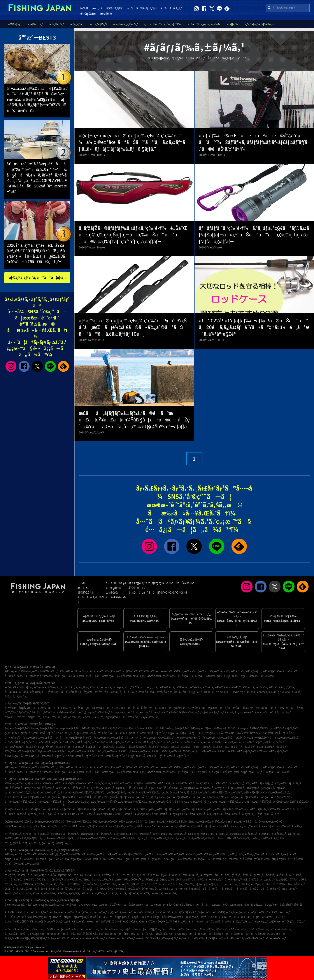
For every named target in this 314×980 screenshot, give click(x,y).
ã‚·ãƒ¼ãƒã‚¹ (35, 24)
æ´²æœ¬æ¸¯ (54, 934)
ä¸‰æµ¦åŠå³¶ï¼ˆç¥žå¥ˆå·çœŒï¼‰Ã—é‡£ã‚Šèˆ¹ (268, 728)
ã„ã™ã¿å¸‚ (69, 687)
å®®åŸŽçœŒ (46, 671)
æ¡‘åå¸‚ (218, 889)
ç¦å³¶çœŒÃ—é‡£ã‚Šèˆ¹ (52, 756)
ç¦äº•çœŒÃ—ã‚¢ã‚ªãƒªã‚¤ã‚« (275, 797)
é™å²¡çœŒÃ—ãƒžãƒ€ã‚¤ (19, 802)
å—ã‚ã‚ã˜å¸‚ (117, 893)
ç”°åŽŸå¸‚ (189, 884)
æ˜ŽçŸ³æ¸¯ (11, 713)
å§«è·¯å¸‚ (166, 875)
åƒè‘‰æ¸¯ (201, 934)
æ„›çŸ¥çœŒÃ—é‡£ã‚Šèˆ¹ (239, 742)
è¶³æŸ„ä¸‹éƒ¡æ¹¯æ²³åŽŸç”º (154, 692)
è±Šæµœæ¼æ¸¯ (139, 905)
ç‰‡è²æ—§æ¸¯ (210, 713)
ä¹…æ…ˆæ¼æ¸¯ (122, 708)
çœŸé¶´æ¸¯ (180, 708)
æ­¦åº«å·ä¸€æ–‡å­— (136, 929)
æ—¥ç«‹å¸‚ (106, 687)
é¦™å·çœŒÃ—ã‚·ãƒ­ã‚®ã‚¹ (142, 826)
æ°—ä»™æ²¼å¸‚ (179, 889)
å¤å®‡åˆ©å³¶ (197, 938)
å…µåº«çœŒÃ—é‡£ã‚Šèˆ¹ (208, 742)
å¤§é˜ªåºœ (275, 671)
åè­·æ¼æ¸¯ (201, 922)
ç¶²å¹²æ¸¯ (235, 938)
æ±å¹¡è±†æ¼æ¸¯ (112, 929)
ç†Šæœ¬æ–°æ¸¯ (240, 934)
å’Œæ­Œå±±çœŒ (15, 676)
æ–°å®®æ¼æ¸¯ (219, 934)
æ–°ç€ (97, 8)
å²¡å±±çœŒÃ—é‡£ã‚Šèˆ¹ (52, 751)
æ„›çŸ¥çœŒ (228, 671)
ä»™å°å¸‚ (80, 889)
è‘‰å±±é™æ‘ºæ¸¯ (16, 717)
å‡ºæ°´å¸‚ (134, 893)
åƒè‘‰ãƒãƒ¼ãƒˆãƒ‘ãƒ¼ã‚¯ (158, 934)
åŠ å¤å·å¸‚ (261, 889)
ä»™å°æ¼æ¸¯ (188, 929)
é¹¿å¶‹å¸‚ (84, 687)
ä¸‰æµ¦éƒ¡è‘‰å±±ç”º (269, 692)
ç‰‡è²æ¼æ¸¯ (207, 912)
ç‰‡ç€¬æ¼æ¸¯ (277, 934)
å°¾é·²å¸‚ (38, 893)
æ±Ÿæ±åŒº (102, 692)
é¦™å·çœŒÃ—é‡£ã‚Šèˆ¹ (112, 756)
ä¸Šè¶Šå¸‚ (63, 893)
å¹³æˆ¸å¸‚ (248, 875)
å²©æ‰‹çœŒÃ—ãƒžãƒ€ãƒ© (58, 783)
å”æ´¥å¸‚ (52, 884)
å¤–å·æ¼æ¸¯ (264, 713)
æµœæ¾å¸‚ (65, 875)
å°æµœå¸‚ (11, 692)
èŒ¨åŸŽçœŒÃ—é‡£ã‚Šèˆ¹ (81, 742)
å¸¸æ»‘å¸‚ (96, 880)
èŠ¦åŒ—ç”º (65, 884)
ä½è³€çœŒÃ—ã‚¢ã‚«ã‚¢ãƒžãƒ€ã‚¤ (189, 834)
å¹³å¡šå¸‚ (297, 692)
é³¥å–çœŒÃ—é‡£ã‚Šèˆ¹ (209, 747)
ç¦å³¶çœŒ (63, 671)
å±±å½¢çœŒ (94, 854)
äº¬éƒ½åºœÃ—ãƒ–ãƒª (17, 809)
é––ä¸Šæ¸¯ (42, 912)
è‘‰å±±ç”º (134, 889)
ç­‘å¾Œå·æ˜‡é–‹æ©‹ (59, 929)
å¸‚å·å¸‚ (207, 889)
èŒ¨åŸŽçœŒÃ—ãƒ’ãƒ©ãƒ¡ (52, 788)
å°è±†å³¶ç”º (55, 880)
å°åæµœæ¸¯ (212, 905)
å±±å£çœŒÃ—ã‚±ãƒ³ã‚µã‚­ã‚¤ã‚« (168, 822)
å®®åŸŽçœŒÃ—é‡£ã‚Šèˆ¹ (144, 747)
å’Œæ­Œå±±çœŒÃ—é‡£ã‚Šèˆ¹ (145, 742)
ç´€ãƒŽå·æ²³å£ (218, 938)
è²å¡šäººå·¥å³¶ (172, 905)
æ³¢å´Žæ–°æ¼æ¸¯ (102, 917)
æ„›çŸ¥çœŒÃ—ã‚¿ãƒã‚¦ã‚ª (164, 802)
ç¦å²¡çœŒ (184, 676)
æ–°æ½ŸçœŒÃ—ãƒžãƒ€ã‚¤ (214, 793)
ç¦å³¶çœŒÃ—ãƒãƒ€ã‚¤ (286, 783)
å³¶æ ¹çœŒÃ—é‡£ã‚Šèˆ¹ (83, 756)
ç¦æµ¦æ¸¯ (90, 713)
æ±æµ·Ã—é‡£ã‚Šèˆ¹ (68, 728)
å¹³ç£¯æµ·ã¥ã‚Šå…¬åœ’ (130, 922)
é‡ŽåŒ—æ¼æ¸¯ (279, 912)
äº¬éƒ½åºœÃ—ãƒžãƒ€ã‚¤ (45, 809)
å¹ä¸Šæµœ (258, 934)
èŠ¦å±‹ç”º (299, 884)
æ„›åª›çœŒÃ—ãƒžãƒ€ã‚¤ (172, 826)
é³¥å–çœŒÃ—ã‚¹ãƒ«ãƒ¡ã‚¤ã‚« (133, 814)
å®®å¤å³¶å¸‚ (298, 880)
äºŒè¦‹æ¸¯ (224, 912)
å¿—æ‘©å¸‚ (29, 880)
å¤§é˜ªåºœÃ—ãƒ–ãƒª (102, 809)
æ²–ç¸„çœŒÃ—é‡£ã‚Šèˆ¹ (83, 747)
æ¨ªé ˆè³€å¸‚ (12, 687)
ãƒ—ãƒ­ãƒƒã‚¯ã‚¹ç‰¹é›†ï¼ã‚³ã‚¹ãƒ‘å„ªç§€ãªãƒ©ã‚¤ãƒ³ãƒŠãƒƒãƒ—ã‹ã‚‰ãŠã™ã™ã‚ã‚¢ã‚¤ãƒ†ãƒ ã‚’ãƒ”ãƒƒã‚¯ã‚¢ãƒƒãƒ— (254, 235)
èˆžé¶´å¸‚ (43, 889)
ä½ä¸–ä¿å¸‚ (13, 884)
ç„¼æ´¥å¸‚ (245, 884)
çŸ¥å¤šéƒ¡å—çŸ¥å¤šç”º (45, 692)
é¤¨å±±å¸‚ (209, 687)
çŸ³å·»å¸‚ (237, 875)
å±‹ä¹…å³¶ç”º (290, 889)
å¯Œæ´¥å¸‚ (183, 687)
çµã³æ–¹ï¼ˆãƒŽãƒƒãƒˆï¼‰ (163, 24)
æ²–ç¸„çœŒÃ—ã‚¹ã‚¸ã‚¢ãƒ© (268, 839)
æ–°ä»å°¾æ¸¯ (126, 938)
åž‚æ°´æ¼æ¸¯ (244, 922)
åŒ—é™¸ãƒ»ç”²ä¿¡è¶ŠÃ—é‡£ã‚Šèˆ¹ (102, 728)
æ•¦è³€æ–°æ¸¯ (277, 922)
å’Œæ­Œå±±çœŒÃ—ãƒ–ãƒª (285, 809)
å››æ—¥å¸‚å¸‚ (71, 880)
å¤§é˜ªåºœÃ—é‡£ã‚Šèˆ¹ (53, 747)
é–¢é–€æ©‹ (165, 922)
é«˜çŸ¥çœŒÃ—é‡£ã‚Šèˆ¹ (112, 751)
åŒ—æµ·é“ (12, 671)
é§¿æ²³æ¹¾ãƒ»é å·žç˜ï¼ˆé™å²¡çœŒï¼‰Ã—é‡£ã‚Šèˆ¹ (202, 733)
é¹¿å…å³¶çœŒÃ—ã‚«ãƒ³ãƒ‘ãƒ (198, 839)
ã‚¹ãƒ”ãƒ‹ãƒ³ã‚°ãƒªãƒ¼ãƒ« (259, 24)
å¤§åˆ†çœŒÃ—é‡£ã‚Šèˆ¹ (143, 756)
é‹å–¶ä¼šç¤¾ (116, 597)
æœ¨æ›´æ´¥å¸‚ (191, 875)
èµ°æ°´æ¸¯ (25, 713)
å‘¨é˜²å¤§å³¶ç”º (37, 875)
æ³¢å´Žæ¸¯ (134, 717)
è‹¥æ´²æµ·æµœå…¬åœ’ (18, 905)
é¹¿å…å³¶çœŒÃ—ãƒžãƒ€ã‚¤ (234, 839)
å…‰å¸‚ (21, 889)
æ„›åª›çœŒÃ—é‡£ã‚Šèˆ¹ (82, 751)
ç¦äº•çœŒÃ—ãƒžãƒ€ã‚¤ (242, 797)
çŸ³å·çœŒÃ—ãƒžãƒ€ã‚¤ (174, 797)
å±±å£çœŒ (77, 676)
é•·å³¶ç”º (136, 880)
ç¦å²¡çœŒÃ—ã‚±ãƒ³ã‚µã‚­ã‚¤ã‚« (115, 834)
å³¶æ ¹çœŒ (109, 676)
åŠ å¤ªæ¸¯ (249, 708)
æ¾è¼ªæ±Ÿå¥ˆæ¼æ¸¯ (68, 713)
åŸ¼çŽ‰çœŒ (113, 671)
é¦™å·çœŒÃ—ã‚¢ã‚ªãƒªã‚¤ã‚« (109, 826)
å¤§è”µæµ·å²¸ (123, 917)
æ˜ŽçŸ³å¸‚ (262, 687)
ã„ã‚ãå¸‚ (229, 884)
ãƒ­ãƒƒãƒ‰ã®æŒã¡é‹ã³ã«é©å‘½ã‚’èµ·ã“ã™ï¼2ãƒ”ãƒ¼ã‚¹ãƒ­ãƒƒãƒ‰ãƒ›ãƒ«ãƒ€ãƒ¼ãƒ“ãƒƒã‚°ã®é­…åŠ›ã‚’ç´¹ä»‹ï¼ (253, 142)
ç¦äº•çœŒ (212, 671)
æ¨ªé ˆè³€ (11, 929)
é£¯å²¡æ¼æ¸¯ (164, 708)
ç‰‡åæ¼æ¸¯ (94, 717)
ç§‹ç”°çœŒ (61, 854)
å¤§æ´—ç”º (79, 884)
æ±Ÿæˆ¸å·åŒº (179, 692)
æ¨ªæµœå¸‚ (40, 687)
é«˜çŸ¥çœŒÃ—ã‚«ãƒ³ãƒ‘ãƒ (260, 826)
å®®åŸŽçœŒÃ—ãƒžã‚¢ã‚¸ (160, 783)
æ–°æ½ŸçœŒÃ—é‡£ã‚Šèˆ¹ (21, 747)
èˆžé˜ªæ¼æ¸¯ (119, 905)
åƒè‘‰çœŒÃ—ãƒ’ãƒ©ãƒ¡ (242, 788)
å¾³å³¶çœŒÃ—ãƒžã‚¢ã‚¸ (19, 826)
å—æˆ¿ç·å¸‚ (150, 687)
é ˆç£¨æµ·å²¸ (86, 912)
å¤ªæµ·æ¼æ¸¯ (53, 717)
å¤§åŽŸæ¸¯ (26, 708)
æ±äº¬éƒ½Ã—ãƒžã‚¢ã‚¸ (18, 793)
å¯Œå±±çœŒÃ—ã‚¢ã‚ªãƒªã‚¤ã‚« (23, 797)
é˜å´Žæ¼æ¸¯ (43, 708)
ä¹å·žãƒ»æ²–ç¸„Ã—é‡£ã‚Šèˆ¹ (173, 728)
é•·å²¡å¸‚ (287, 692)
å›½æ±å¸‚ (157, 893)
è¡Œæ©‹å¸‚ (195, 889)
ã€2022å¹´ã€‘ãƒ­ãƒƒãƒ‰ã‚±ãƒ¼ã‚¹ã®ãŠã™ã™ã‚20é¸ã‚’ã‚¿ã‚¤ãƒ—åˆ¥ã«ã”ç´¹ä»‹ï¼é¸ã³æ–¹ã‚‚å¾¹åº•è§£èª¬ (254, 328)
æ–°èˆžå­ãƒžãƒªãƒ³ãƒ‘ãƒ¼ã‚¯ (179, 912)
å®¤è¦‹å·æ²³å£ (240, 929)
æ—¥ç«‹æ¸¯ (93, 922)
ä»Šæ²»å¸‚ (93, 884)
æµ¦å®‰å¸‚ (190, 880)
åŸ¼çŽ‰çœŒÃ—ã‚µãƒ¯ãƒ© (112, 788)
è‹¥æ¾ (216, 917)
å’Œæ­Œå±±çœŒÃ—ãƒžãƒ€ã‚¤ (251, 809)
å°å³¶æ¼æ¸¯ (261, 929)
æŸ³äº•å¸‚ (276, 889)
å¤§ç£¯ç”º (138, 884)
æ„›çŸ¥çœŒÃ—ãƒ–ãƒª (104, 802)
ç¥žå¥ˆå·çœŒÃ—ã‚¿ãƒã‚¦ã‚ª (179, 793)
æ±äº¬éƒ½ (78, 671)
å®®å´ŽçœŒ (296, 859)
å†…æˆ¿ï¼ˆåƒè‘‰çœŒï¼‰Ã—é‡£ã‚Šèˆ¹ (151, 738)
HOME (84, 8)
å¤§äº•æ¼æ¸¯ (73, 717)
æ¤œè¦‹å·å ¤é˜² (45, 922)
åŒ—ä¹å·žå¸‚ (277, 687)
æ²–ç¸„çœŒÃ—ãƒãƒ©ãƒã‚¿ (51, 843)
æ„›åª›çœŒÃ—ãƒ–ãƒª (200, 826)
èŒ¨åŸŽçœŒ (146, 671)
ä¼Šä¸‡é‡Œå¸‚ (280, 880)
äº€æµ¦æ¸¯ (54, 938)
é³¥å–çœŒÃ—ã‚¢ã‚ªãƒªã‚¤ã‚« (96, 814)
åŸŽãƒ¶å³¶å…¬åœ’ (93, 934)
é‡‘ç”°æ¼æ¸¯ (141, 713)
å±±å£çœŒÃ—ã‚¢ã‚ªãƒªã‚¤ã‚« (207, 822)
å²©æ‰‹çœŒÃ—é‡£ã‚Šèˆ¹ (21, 756)
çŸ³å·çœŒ (197, 671)
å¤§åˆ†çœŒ (232, 676)
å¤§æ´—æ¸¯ (35, 717)
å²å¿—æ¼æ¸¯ (280, 708)
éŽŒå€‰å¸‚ (76, 692)
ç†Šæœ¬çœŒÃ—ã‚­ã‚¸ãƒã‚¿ (125, 839)
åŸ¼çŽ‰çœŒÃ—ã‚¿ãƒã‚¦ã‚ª (146, 788)
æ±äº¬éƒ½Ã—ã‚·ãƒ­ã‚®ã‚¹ (79, 793)
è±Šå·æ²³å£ (182, 922)
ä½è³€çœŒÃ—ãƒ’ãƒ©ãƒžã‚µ (151, 834)
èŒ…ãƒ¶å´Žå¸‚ (251, 880)
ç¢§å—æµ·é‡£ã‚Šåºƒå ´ (147, 917)
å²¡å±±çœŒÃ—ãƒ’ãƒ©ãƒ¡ (48, 822)
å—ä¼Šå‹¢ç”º (234, 880)
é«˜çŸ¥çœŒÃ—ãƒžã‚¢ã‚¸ (19, 834)
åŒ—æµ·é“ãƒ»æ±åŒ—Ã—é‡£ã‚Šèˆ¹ (214, 728)
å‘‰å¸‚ (299, 875)
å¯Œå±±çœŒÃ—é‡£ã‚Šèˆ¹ (273, 751)
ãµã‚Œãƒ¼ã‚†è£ (264, 917)
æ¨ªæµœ (156, 905)
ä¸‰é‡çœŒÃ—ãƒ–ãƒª (195, 802)
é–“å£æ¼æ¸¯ (63, 708)
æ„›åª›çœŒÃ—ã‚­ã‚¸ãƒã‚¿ (228, 826)
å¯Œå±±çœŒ (181, 671)
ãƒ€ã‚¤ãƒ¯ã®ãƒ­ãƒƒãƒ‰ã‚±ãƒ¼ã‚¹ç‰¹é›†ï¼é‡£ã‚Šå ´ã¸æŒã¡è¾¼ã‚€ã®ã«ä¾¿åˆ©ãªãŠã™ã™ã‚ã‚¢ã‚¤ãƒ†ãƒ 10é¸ (133, 328)
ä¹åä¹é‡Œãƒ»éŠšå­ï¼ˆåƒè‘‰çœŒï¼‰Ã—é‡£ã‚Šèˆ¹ (90, 738)
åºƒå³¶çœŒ (47, 676)
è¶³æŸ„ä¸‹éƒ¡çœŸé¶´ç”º (228, 687)
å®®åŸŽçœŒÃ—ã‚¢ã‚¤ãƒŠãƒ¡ (193, 783)
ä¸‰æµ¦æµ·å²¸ (239, 912)
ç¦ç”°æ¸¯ (29, 912)
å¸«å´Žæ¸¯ (151, 922)
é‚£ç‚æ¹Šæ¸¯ (283, 713)
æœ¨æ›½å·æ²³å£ (198, 917)
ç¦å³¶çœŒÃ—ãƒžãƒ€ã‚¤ (226, 783)
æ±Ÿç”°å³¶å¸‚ (122, 880)
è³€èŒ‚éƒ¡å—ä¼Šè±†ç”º (231, 692)
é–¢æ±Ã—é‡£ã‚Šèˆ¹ (17, 728)
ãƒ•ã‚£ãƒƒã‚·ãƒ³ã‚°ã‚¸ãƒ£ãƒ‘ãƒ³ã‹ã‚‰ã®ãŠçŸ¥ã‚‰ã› (163, 583)
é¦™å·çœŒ (140, 676)
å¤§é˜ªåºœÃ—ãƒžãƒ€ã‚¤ (75, 809)
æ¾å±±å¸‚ (148, 880)
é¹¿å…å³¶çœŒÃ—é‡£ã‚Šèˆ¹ (209, 751)
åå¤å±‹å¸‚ (14, 880)
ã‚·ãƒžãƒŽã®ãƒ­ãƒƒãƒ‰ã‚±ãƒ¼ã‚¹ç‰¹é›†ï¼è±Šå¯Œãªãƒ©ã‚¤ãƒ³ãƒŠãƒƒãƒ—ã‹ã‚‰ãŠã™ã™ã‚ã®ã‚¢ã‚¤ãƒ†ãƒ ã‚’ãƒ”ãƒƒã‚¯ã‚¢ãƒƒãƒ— (133, 235)
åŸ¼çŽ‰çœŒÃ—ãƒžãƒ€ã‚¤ (179, 788)
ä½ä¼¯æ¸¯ (170, 929)
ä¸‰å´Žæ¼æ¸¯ (184, 934)
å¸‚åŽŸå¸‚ (100, 893)
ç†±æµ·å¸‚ (117, 692)
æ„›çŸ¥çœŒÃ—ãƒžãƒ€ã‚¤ (133, 802)
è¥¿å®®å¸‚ (50, 893)
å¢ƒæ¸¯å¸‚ (22, 697)
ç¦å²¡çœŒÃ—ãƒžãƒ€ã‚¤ (48, 834)
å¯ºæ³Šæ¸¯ (104, 713)
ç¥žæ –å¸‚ (209, 692)
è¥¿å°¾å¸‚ (55, 889)
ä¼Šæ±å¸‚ (249, 687)
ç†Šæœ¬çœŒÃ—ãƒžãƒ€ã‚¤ (60, 839)
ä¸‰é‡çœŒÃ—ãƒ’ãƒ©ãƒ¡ (257, 802)
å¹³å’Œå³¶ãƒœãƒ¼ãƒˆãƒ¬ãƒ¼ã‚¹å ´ (44, 917)
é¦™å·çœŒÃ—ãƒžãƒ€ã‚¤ (76, 826)
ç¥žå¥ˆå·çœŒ (95, 671)
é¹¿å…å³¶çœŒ (250, 676)
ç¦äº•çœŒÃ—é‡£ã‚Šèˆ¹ (178, 742)
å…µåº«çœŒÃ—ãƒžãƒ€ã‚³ (219, 809)
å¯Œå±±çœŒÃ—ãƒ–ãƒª (88, 797)
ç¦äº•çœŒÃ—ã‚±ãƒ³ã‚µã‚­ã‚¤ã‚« (208, 797)
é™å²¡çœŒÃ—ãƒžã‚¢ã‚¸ (48, 802)
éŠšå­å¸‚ (10, 697)
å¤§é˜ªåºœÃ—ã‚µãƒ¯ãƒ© (131, 809)
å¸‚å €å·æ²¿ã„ (230, 713)
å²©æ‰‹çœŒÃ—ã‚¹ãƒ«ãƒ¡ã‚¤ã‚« (23, 783)
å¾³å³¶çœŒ (155, 676)
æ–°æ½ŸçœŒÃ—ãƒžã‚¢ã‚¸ (275, 793)
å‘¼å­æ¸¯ (227, 917)
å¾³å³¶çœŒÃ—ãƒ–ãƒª (272, 822)
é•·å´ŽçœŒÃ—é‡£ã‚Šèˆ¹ (242, 751)
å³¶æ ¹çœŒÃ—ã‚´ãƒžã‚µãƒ (241, 814)
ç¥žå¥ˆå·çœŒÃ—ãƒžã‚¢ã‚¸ (111, 793)
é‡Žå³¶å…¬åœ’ (13, 912)
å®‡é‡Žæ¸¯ (257, 905)
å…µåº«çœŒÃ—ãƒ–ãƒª (159, 809)
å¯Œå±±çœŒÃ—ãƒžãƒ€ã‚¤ (58, 797)
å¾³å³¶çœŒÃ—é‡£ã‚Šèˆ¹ (177, 751)
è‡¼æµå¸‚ (202, 884)
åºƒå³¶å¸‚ (89, 692)
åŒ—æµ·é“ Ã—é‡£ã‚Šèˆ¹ (241, 747)
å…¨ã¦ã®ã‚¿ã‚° (171, 8)
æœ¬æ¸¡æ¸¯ (261, 922)
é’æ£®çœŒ (29, 854)
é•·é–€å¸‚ (178, 884)
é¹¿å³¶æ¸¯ (72, 905)
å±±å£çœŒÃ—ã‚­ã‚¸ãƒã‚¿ (242, 822)
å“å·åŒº (130, 692)
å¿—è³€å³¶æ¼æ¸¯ (253, 938)
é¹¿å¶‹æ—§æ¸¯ (83, 708)
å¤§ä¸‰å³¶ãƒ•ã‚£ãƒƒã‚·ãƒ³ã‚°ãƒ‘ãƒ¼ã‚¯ (26, 938)
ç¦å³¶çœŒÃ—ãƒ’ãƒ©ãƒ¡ (256, 783)
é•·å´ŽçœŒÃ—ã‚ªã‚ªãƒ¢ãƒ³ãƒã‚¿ (24, 839)
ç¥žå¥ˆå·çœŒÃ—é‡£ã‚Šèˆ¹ (252, 738)
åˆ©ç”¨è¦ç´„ (137, 588)
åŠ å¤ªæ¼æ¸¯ (191, 905)
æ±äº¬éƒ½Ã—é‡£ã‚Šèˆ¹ (112, 742)
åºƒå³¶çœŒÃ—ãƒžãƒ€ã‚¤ (77, 822)
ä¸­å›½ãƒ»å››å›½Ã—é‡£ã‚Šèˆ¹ (138, 728)
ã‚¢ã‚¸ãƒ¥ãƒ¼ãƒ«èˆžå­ (292, 905)
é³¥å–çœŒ (94, 676)
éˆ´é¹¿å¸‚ (256, 884)
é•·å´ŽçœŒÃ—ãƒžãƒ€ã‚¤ (256, 834)
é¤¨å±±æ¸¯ (99, 938)
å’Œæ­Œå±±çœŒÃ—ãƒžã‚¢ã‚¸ (21, 814)
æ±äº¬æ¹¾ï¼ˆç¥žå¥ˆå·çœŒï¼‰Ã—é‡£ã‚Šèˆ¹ (139, 733)
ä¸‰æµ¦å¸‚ (54, 687)
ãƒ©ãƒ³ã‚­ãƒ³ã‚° (115, 8)
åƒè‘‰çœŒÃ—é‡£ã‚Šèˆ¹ (285, 738)
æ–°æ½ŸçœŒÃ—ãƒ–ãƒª (245, 793)
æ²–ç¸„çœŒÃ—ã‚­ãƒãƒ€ (19, 843)
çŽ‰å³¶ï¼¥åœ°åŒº (174, 917)
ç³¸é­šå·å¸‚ (246, 889)
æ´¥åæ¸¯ (93, 929)
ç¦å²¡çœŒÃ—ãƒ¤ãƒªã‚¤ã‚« (79, 834)
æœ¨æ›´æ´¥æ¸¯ (114, 934)
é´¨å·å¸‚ (95, 687)
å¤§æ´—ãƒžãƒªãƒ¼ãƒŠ (76, 917)
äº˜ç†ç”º (151, 884)
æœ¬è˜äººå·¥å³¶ (147, 938)
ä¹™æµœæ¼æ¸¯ (121, 713)
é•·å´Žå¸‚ (52, 875)
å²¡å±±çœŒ (61, 676)
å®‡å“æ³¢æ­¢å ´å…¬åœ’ (76, 938)
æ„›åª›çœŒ (170, 676)
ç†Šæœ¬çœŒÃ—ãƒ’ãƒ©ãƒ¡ (92, 839)
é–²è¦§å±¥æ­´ (88, 14)
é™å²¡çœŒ (243, 671)
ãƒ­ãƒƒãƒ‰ (232, 24)
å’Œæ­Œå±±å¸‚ (168, 687)
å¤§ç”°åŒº (196, 692)
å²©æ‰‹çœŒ (29, 671)
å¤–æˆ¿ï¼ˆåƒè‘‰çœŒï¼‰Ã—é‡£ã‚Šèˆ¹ (85, 733)
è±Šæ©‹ (111, 938)
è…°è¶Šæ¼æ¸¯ (197, 708)
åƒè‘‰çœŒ (130, 671)
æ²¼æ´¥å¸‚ (196, 687)
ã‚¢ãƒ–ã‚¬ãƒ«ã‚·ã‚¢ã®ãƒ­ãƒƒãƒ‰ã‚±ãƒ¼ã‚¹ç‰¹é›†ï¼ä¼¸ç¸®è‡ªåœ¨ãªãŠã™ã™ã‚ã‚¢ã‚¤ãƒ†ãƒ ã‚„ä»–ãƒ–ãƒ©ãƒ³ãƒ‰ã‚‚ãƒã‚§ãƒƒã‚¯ (132, 142)
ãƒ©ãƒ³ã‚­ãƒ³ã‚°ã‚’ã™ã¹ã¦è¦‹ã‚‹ (37, 277)
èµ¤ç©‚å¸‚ (75, 893)
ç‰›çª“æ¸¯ (78, 929)
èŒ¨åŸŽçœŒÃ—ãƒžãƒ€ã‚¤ (20, 788)
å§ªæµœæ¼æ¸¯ (116, 717)
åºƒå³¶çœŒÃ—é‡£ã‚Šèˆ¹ (270, 742)
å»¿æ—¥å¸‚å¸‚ (162, 889)
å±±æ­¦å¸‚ (251, 692)
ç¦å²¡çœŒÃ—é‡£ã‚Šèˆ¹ (49, 742)
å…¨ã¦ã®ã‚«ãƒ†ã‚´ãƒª (142, 8)
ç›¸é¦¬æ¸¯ (113, 912)
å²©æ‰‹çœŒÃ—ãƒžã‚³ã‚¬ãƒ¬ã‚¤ (94, 783)
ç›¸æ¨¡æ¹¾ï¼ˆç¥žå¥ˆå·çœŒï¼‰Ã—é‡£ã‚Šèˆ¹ (32, 733)
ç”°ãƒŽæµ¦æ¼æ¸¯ (282, 929)
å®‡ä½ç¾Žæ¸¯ (42, 713)
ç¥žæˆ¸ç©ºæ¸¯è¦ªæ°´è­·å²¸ (213, 929)
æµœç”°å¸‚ (124, 884)
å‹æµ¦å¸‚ (119, 687)
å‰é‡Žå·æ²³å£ (17, 934)
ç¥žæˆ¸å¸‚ (259, 875)
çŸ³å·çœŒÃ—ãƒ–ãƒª (115, 797)
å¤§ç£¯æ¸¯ (155, 929)
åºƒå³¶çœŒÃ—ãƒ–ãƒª (105, 822)
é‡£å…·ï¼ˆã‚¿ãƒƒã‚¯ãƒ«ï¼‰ (204, 24)
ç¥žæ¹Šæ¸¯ (11, 708)
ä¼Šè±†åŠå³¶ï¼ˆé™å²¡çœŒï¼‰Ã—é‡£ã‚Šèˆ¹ (266, 733)
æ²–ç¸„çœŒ (267, 676)
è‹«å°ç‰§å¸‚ (13, 893)
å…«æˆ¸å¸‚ (31, 889)
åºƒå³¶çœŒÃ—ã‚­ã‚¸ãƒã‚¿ (133, 822)
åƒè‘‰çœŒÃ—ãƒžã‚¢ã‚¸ (272, 788)
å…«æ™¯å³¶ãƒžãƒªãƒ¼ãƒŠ (19, 922)
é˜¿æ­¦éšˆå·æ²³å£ (223, 922)
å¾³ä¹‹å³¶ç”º (108, 889)
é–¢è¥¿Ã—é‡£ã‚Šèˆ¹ (43, 728)
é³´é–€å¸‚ (79, 875)
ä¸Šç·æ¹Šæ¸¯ (233, 708)
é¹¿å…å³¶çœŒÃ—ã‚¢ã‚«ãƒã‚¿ (161, 839)
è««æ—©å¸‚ (171, 893)
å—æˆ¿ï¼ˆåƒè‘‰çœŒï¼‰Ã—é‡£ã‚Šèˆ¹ (30, 738)
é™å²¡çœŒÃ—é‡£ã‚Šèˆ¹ (19, 742)
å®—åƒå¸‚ (26, 687)
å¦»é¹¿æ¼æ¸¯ (132, 934)
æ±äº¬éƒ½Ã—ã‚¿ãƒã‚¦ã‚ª (48, 793)
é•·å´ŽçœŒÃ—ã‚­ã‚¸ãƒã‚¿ (286, 834)
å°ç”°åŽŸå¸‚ (133, 687)
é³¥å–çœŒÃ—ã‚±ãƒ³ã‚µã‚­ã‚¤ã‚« (58, 814)
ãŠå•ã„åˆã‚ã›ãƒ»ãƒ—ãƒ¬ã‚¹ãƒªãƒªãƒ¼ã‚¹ (158, 593)
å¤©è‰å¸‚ (286, 884)
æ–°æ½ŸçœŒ (164, 671)
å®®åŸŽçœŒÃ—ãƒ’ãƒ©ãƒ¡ (129, 783)
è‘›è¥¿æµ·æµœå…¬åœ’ (236, 905)
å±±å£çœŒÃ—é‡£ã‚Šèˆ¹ (273, 747)
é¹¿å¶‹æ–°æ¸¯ (216, 708)
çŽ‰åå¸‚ (232, 889)
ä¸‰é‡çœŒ (259, 671)
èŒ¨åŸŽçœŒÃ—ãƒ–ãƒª (81, 788)
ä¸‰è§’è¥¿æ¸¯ (38, 934)
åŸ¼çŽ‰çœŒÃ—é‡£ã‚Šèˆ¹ (21, 751)
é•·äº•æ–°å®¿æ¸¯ (189, 713)
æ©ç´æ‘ (270, 884)
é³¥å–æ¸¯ (38, 929)
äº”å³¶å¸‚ (40, 884)
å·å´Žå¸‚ (145, 893)
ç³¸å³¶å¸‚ (291, 687)
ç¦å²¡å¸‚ (24, 692)
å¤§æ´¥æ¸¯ (272, 905)
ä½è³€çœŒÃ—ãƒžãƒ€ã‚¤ (226, 834)
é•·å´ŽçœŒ (199, 676)
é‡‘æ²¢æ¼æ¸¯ (102, 708)
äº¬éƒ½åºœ (32, 676)
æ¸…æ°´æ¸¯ (101, 912)
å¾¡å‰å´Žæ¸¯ (296, 922)
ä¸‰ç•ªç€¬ (85, 905)
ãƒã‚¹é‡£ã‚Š (98, 24)
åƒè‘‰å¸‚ (67, 889)
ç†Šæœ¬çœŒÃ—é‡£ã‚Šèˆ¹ (144, 751)
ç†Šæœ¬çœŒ (215, 676)
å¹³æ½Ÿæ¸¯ (247, 713)
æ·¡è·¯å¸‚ (177, 875)
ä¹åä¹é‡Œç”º (124, 875)
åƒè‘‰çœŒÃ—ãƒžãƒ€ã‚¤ (211, 788)
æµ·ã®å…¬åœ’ (72, 934)
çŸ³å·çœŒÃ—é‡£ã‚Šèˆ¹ (174, 756)
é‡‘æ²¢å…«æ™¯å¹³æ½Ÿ (164, 713)
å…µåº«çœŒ (290, 671)
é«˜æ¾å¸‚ (148, 889)
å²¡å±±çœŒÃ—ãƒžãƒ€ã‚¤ (19, 822)
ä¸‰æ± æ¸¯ (126, 912)
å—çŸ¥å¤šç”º (215, 880)
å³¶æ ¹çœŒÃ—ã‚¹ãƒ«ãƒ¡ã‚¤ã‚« (207, 814)
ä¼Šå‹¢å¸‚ (28, 884)
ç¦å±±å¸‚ (161, 880)
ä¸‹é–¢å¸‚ (142, 875)
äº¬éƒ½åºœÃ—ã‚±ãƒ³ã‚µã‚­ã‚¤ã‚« (291, 802)
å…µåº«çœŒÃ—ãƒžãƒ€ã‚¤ (188, 809)
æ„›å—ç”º (165, 884)
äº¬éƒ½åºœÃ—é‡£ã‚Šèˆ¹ (113, 747)
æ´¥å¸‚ (201, 880)
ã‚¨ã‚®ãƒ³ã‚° (57, 24)
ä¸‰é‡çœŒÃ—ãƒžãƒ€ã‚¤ (225, 802)
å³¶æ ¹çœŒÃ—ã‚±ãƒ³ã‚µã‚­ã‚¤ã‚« (170, 814)
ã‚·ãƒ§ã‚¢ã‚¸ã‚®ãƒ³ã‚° (125, 24)
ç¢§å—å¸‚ (93, 889)
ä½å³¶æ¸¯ (298, 708)
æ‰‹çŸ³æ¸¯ (263, 708)
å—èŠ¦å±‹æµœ (14, 917)
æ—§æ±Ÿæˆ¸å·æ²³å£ (63, 912)
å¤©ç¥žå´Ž (107, 922)
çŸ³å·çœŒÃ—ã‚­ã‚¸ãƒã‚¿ (143, 797)
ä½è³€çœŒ (200, 772)
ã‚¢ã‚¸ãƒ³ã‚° (77, 24)
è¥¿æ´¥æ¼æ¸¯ (151, 717)
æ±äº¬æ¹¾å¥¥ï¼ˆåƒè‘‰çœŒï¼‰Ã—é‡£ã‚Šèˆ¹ (205, 738)
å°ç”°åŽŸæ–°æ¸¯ (143, 708)
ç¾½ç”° (281, 917)
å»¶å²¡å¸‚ (270, 875)
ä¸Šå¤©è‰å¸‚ (108, 884)
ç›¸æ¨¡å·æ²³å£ (258, 912)
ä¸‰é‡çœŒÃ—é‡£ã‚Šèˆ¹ (177, 747)
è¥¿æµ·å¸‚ (122, 889)
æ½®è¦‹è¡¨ (107, 14)
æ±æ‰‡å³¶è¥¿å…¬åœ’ (147, 912)
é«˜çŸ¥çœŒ (125, 676)
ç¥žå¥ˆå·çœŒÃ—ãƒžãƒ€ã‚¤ (144, 793)
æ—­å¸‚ (65, 692)
